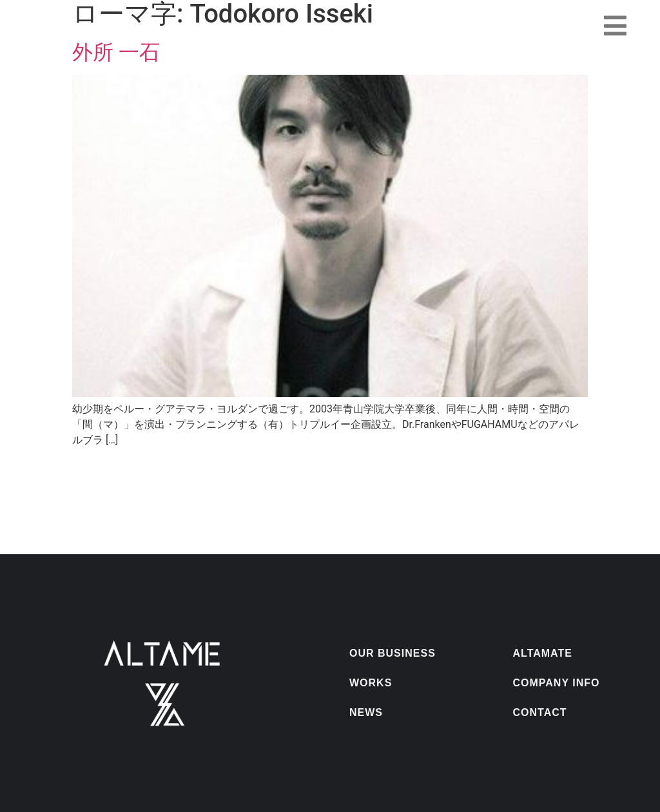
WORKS (371, 683)
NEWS (366, 712)
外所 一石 (116, 52)
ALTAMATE (543, 653)
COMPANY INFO (557, 683)
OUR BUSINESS (393, 653)
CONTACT (540, 712)
